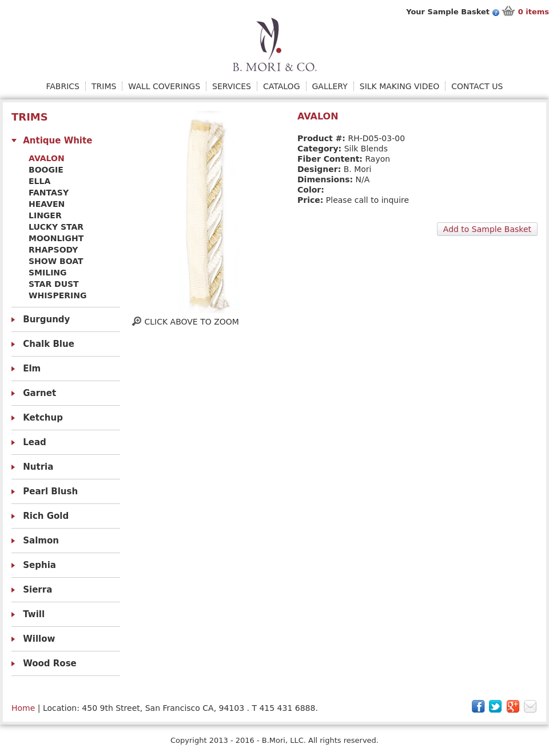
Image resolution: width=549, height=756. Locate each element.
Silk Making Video (400, 86)
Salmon (41, 541)
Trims (104, 86)
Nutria (38, 467)
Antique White (57, 141)
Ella (39, 181)
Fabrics (63, 86)
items (534, 12)
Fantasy (49, 193)
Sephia (39, 565)
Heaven (47, 204)
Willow (39, 639)
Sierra (37, 590)
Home (23, 708)
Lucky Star (56, 227)
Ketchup (43, 418)
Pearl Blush (50, 491)
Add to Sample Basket (487, 229)
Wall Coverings (164, 86)
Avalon (47, 158)
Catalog (281, 86)
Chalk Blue (49, 344)
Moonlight (56, 238)
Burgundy (46, 319)
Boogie (46, 170)
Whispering (57, 295)
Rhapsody (53, 250)
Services (232, 86)
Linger (45, 215)
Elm (32, 369)
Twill (34, 614)
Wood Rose (50, 663)
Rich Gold (46, 516)
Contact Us (477, 86)
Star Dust (54, 284)
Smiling (48, 273)
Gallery (330, 86)
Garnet (39, 393)
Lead (35, 442)
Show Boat (56, 261)
